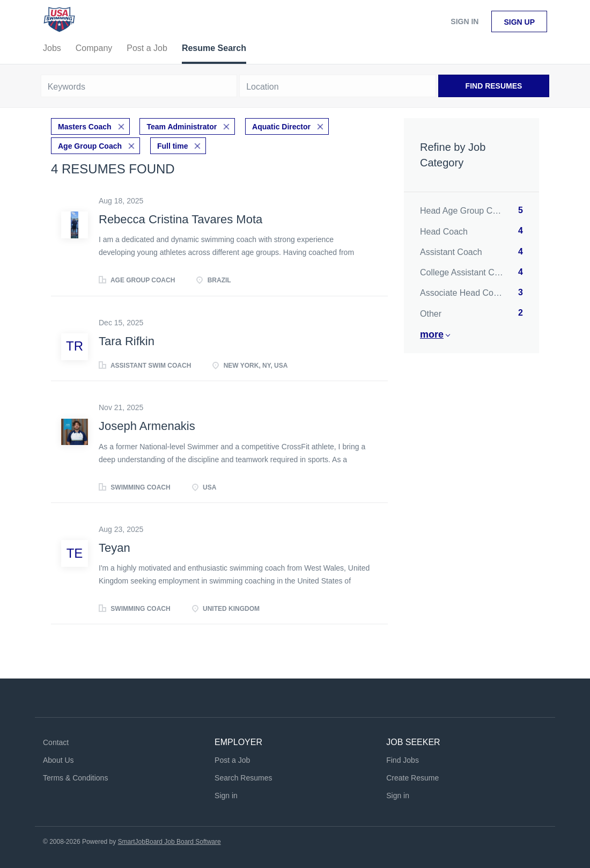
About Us (58, 760)
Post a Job (232, 760)
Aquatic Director (281, 127)
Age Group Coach (90, 146)
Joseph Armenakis (147, 426)
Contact (56, 742)
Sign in (464, 21)
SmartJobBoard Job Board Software (169, 842)
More (432, 334)
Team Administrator (182, 127)
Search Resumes (243, 778)
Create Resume (412, 778)
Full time (173, 146)
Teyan (115, 548)
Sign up (519, 22)
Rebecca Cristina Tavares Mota (180, 219)
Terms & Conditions (75, 778)
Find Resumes (494, 86)
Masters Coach (85, 127)
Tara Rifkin (127, 341)
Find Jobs (403, 760)
